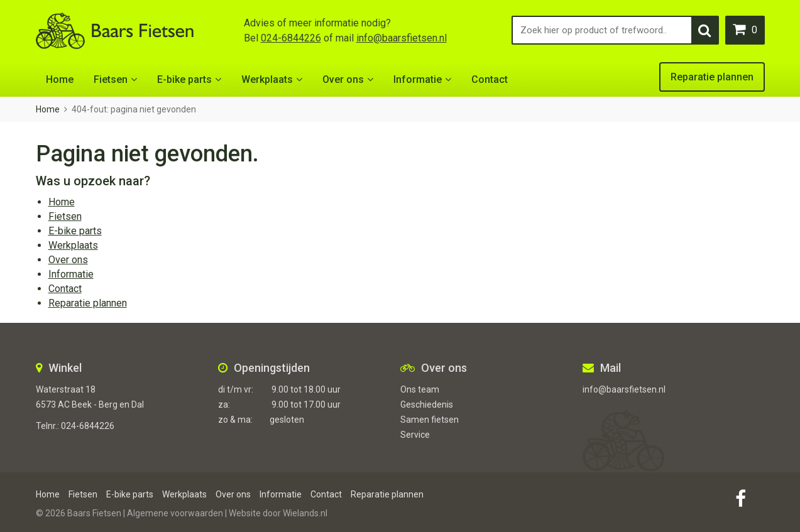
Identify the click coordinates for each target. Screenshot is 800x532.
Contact (490, 79)
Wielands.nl (305, 513)
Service (415, 435)
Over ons (343, 79)
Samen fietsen (430, 420)
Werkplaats (267, 79)
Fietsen (111, 79)
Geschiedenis (427, 404)
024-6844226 (291, 38)
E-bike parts (184, 79)
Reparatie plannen (712, 77)
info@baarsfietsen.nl (402, 38)
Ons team (420, 389)
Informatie (418, 79)
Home (60, 79)
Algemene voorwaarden (175, 513)
